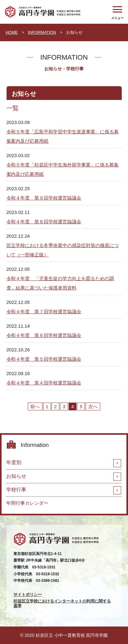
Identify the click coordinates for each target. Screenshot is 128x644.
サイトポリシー (28, 594)
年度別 (14, 462)
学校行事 (16, 490)
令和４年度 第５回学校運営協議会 (44, 359)
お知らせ (16, 476)
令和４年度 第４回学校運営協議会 (44, 383)
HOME (12, 32)
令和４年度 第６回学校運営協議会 (44, 335)
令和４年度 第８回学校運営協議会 (44, 222)
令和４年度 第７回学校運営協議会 (44, 312)
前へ (35, 406)
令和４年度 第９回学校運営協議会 (44, 198)
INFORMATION (42, 32)
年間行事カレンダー (27, 503)
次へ (93, 406)
